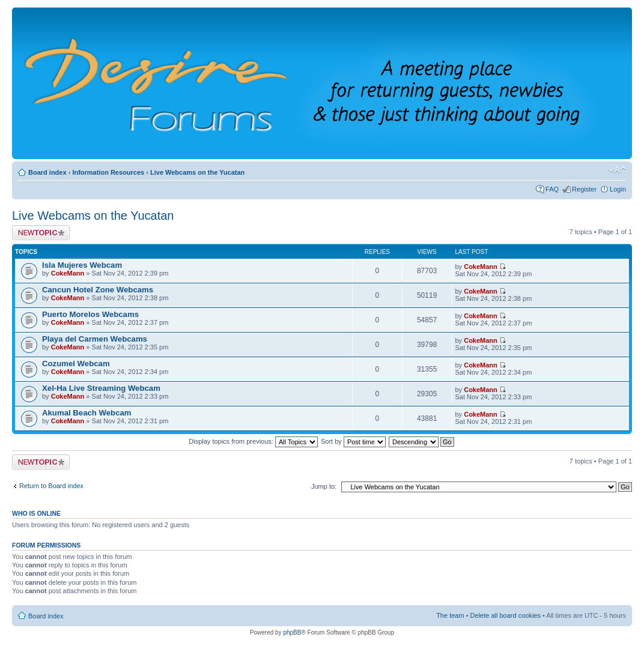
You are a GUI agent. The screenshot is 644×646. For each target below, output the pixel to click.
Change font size (617, 170)
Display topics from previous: (253, 441)
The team (450, 615)
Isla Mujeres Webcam (82, 265)
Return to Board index (51, 486)
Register (584, 189)
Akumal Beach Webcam (87, 413)
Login (618, 189)
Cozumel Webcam (76, 364)
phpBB (292, 632)
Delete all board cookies (506, 615)
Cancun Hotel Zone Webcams (98, 290)
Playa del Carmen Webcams (95, 339)
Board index (47, 172)
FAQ (552, 189)
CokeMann (68, 273)
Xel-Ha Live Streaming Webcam (101, 388)
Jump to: (324, 486)
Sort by (353, 441)
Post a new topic (41, 233)
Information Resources (108, 172)
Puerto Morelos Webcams (90, 314)
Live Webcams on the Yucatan (197, 172)
